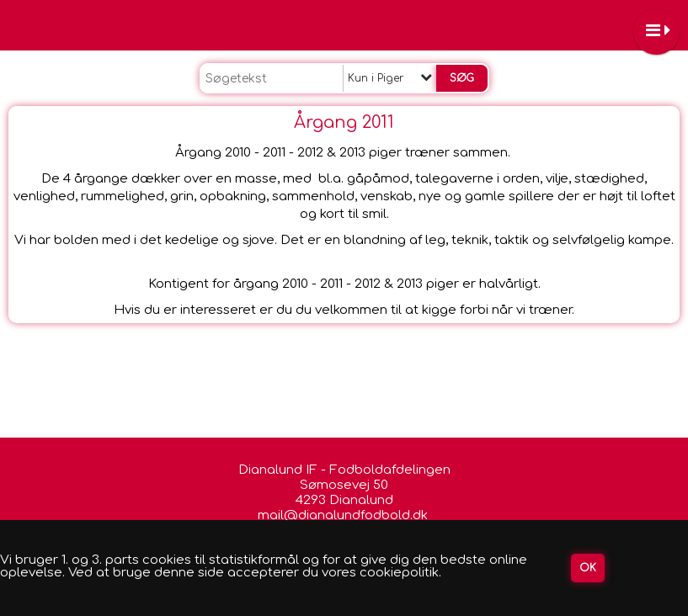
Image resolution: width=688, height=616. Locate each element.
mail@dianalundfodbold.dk (344, 515)
